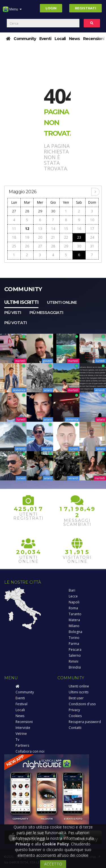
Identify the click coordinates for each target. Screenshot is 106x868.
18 (14, 237)
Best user (76, 698)
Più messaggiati (46, 313)
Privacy (74, 710)
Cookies (75, 716)
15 (66, 229)
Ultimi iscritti (21, 302)
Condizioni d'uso (82, 704)
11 (14, 229)
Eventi (45, 39)
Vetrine (21, 734)
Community (25, 39)
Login (51, 8)
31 (92, 246)
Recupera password (85, 722)
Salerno (75, 655)
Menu (12, 11)
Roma (73, 608)
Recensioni (94, 39)
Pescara (75, 650)
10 (92, 220)
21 (53, 237)
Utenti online (62, 302)
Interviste (23, 728)
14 (53, 229)
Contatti (75, 728)
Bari (72, 590)
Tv (17, 740)
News (74, 39)
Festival (21, 704)
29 (40, 211)
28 (27, 211)
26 (27, 246)
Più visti (13, 313)
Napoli (74, 602)
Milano (74, 626)
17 (92, 229)
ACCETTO (53, 864)
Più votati (15, 323)
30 (53, 211)
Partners (22, 745)
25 (14, 246)
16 (79, 229)
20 (40, 237)
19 (27, 237)
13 (40, 229)
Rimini (73, 661)
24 (92, 237)
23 (79, 237)
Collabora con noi (30, 751)
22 (66, 237)
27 (14, 211)
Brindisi (75, 667)
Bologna (75, 632)
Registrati (86, 8)
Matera (74, 620)
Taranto (75, 614)
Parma (74, 644)
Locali (60, 39)
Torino (74, 638)
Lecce (73, 596)
